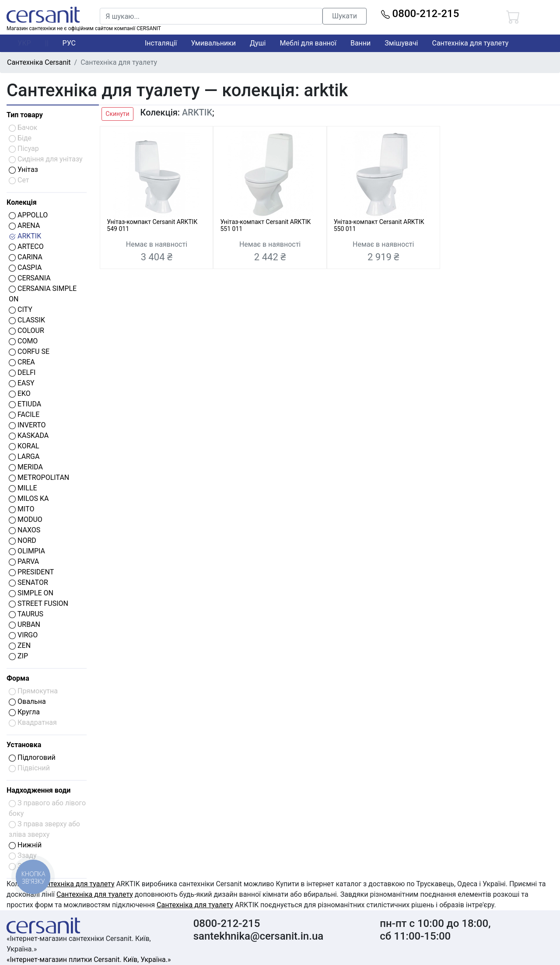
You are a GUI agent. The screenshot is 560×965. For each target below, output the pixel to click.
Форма (18, 678)
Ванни (360, 43)
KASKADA (29, 435)
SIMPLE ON (31, 593)
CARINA (26, 257)
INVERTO (27, 425)
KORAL (24, 446)
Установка (24, 745)
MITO (21, 509)
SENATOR (28, 582)
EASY (22, 383)
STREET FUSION (38, 603)
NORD (23, 540)
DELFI (22, 372)
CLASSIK (27, 320)
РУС (69, 43)
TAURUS (26, 614)
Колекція (22, 202)
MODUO (26, 519)
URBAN (24, 624)
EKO (20, 393)
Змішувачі (401, 43)
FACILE (24, 414)
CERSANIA (30, 278)
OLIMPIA (27, 551)
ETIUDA (25, 404)
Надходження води (38, 790)
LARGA (24, 456)
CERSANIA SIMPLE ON (43, 294)
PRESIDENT (31, 572)
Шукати (345, 16)
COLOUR (26, 330)
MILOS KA (29, 498)
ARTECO (26, 246)
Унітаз (23, 170)
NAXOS (24, 530)
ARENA (24, 226)
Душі (258, 43)
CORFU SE (29, 351)
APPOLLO (28, 215)
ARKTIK (25, 236)
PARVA (24, 561)
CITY (21, 309)
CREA (22, 362)
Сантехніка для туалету (471, 43)
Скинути (117, 114)
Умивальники (214, 43)
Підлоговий (32, 757)
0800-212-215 (420, 14)
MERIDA (26, 467)
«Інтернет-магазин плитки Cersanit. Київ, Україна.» (89, 960)
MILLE (23, 488)
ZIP (18, 656)
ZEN (20, 645)
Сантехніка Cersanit (39, 62)
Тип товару (25, 115)
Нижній (25, 845)
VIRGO (23, 635)
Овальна (27, 701)
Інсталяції (161, 43)
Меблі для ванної (308, 43)
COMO (23, 341)
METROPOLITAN (39, 477)
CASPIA (25, 267)
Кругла (24, 712)
